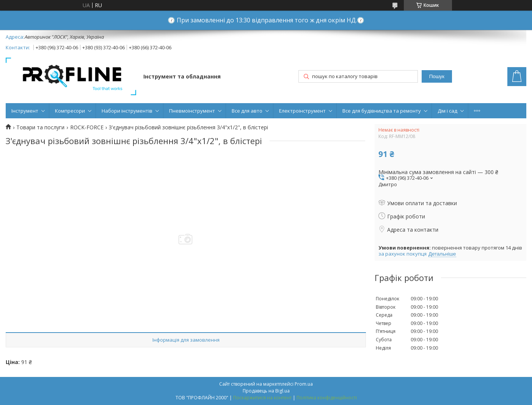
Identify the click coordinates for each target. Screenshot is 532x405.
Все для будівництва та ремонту (382, 111)
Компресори (70, 111)
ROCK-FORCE (87, 127)
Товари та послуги (40, 127)
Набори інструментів (127, 111)
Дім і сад (447, 111)
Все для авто (247, 111)
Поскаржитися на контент (262, 398)
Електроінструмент (302, 111)
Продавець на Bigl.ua (266, 391)
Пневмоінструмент (192, 111)
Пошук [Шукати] (437, 76)
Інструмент (25, 111)
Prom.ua (304, 384)
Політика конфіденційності (327, 398)
